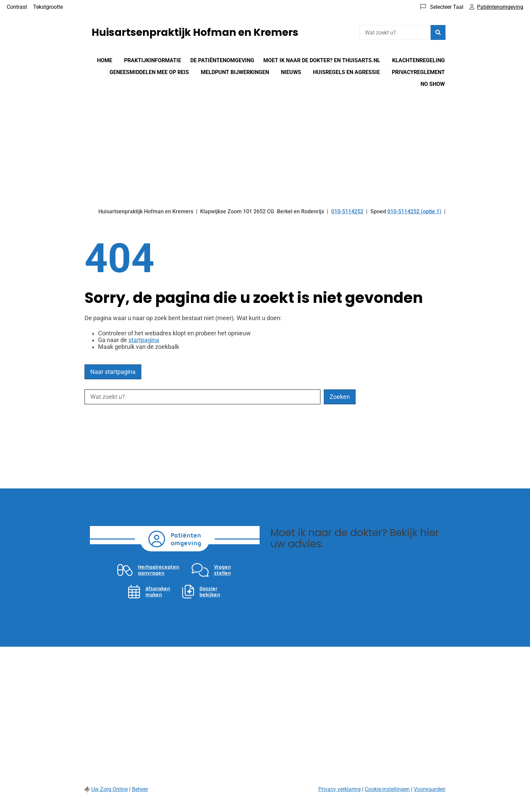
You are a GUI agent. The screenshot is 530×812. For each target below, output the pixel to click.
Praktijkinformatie (153, 60)
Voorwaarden (430, 789)
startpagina (144, 340)
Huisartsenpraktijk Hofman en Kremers (195, 32)
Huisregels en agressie (346, 72)
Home (105, 60)
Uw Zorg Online (110, 789)
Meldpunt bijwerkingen (235, 72)
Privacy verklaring (340, 789)
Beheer (140, 789)
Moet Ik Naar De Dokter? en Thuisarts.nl (322, 60)
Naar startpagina (113, 372)
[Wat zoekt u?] (395, 32)
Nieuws (291, 72)
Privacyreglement (418, 72)
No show (433, 84)
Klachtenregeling (418, 60)
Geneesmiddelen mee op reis (149, 72)
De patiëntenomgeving (222, 60)
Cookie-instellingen (387, 789)
